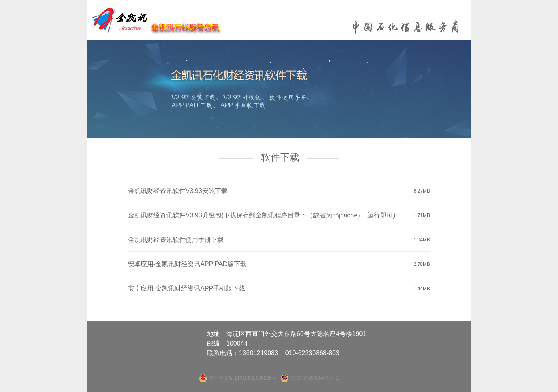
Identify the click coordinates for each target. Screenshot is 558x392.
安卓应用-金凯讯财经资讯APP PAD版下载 (187, 264)
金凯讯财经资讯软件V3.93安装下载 (178, 191)
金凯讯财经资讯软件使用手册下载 (176, 240)
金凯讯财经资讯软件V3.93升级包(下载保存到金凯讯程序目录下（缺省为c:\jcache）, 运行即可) (262, 215)
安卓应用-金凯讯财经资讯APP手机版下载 (186, 288)
